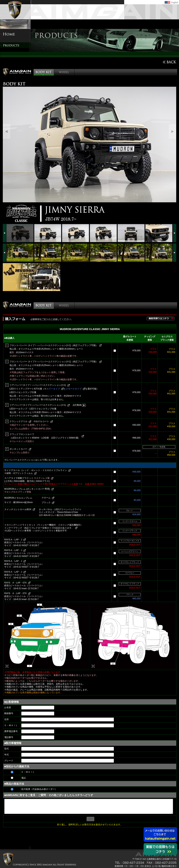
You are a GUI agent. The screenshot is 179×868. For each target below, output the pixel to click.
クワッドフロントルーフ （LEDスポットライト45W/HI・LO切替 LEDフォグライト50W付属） (45, 436)
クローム (46, 498)
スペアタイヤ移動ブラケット (27, 478)
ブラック (46, 503)
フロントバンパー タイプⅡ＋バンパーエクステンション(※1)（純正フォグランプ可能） (54, 362)
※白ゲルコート (41, 421)
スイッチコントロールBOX (18, 509)
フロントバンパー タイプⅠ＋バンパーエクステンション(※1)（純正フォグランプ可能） (54, 345)
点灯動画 (79, 405)
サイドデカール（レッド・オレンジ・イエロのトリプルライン (36, 470)
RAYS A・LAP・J (13, 540)
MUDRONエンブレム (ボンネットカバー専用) (27, 489)
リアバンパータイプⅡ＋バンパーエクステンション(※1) (38, 405)
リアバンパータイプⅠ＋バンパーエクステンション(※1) (38, 385)
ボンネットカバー (18, 449)
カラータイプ (53, 389)
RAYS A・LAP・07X (15, 583)
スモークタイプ (74, 389)
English (175, 2)
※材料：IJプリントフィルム (19, 473)
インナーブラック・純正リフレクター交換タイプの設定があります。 (39, 528)
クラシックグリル (18, 421)
